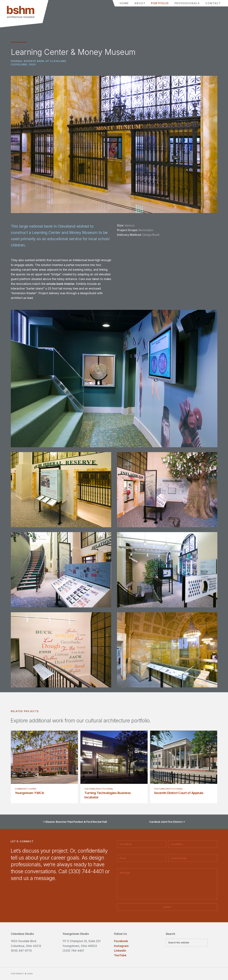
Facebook (121, 941)
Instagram (121, 946)
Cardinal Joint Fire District (166, 822)
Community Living (26, 789)
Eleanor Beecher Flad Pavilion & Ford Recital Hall (76, 822)
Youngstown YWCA (29, 793)
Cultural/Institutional (99, 789)
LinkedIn (120, 951)
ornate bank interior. (61, 284)
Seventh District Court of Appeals (179, 793)
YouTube (120, 955)
